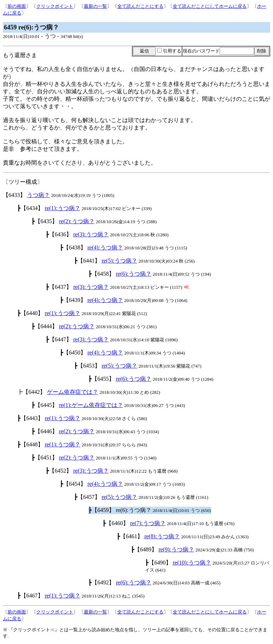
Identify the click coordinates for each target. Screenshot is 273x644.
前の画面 (17, 6)
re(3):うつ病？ (91, 234)
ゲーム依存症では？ (73, 392)
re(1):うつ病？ (63, 208)
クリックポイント (55, 6)
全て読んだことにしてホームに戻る (210, 6)
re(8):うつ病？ (162, 536)
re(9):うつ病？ (176, 549)
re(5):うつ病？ (119, 261)
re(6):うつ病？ (134, 274)
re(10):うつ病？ (192, 563)
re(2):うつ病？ (77, 221)
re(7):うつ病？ (148, 523)
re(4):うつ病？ (105, 247)
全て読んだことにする (140, 6)
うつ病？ (38, 195)
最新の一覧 (95, 6)
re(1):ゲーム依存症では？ (91, 405)
